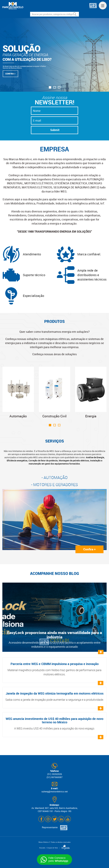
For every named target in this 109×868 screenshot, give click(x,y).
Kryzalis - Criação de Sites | (54, 848)
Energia (91, 392)
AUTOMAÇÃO (56, 477)
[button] (50, 87)
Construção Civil (55, 392)
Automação (18, 392)
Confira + (89, 549)
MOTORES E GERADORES (56, 485)
